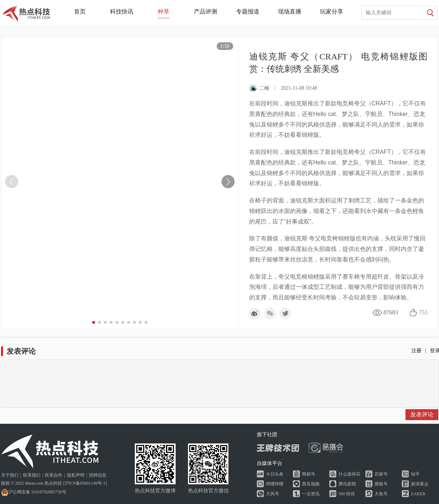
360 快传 (347, 494)
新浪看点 (420, 484)
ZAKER (418, 494)
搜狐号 (381, 484)
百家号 (381, 474)
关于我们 (10, 475)
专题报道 (248, 11)
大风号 (273, 494)
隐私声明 (76, 475)
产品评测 (205, 11)
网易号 (309, 474)
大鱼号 (381, 494)
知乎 (415, 474)
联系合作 (54, 475)
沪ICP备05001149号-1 (85, 483)
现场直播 (290, 11)
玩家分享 (332, 11)
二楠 (259, 88)
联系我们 (32, 475)
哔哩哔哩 (275, 484)
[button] (228, 182)
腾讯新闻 (347, 484)
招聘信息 (98, 475)
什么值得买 (349, 474)
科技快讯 (122, 11)
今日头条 (275, 474)
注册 (416, 351)
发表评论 (422, 414)
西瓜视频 (311, 484)
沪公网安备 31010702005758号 (34, 492)
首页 (80, 11)
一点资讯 (311, 494)
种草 (164, 11)
